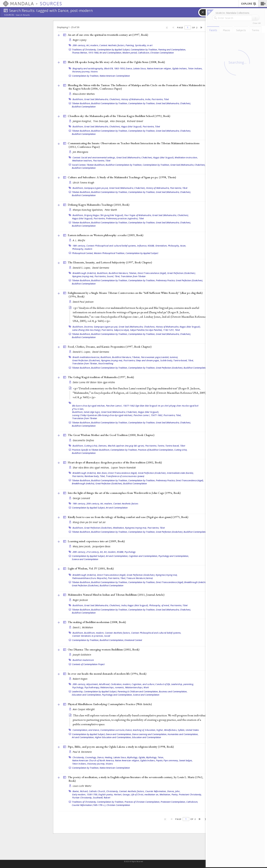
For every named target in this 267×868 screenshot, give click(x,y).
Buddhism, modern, (94, 633)
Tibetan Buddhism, (81, 103)
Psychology (130, 552)
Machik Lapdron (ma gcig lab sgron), (126, 446)
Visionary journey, (81, 71)
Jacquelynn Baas (101, 546)
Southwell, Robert (101, 798)
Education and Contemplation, (87, 695)
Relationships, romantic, (112, 687)
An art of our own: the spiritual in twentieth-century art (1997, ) (108, 35)
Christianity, (79, 757)
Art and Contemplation (117, 508)
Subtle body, (167, 360)
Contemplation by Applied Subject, (113, 50)
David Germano (101, 268)
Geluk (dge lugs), (92, 412)
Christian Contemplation (162, 53)
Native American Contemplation (115, 76)
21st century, (93, 552)
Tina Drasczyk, (101, 121)
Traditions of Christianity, (84, 50)
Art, (102, 552)
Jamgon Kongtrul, (83, 121)
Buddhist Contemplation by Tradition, (109, 103)
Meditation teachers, (82, 161)
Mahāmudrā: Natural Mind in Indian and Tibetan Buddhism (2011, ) (116, 595)
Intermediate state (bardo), (180, 473)
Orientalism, (161, 246)
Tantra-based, (180, 360)
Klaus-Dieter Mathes (84, 94)
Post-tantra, (157, 99)
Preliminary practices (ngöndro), (122, 218)
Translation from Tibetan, (85, 363)
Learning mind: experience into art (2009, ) (96, 541)
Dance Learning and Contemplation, (150, 734)
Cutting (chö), (91, 446)
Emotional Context (133, 640)
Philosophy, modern (82, 249)
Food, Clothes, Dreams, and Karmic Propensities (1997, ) (110, 347)
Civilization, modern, (121, 684)
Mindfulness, (171, 730)
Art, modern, (93, 45)
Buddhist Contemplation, (112, 640)
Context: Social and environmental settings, (94, 157)
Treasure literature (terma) (140, 578)
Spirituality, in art (144, 45)
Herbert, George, (122, 794)
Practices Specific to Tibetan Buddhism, (91, 450)
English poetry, (106, 794)
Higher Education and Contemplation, (113, 737)
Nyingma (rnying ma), (83, 276)
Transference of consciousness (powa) (125, 476)
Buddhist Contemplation (84, 107)
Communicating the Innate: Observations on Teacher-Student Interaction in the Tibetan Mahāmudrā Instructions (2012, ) (134, 145)
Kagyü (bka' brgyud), (132, 126)
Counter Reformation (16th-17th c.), (89, 805)
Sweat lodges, (186, 760)
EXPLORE (249, 4)
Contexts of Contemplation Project (88, 664)
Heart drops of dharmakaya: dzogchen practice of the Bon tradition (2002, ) (115, 462)
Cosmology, (91, 757)
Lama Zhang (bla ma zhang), (87, 330)
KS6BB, (151, 246)
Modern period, (130, 53)
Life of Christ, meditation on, (145, 794)
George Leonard (81, 498)
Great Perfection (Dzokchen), (181, 273)
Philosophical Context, (83, 253)
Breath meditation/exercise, (86, 357)
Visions (94, 71)
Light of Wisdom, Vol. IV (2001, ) (91, 568)
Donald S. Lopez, (82, 268)
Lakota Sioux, (140, 68)
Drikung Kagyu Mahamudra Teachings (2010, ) (99, 205)
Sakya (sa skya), (122, 330)
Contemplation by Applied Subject (142, 253)
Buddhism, (78, 99)
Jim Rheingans (81, 152)
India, (148, 99)
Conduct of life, (163, 684)
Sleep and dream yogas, (148, 360)
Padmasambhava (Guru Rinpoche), (90, 578)
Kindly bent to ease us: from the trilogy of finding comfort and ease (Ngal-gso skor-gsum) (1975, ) (128, 517)
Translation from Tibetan (133, 276)
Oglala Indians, (180, 68)
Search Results (23, 15)
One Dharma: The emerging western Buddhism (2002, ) (104, 649)
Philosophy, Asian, (177, 246)
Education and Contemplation (147, 737)
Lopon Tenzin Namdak (123, 468)
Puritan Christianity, (82, 798)
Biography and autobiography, (88, 68)
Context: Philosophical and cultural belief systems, (111, 246)
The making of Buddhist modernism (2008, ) (97, 622)
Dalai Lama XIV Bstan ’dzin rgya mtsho (94, 382)
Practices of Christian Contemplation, (142, 802)
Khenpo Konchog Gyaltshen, (88, 210)
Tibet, (117, 276)
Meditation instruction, (186, 157)
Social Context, (79, 165)
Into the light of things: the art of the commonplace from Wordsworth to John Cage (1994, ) (124, 493)
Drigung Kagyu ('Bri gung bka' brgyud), (104, 215)
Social (107, 636)
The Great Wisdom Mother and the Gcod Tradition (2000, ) (111, 435)
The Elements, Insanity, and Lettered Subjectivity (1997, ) (110, 262)
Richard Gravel (135, 121)
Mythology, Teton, (155, 757)
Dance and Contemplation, (119, 734)
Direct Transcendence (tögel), (152, 273)
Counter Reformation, (156, 791)
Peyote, (159, 760)
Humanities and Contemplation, (183, 734)
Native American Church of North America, (93, 760)
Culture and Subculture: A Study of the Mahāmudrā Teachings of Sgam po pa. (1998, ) (122, 177)
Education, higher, (154, 730)
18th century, (79, 246)
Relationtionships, (134, 687)
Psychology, (78, 687)
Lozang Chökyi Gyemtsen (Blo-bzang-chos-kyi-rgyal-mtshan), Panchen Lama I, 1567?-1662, (118, 415)
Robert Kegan (80, 679)
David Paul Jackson (83, 302)
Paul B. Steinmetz (82, 752)
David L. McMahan (83, 627)
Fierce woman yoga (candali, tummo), (160, 357)
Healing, (109, 757)
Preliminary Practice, (166, 280)
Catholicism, (144, 53)
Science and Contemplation (85, 559)
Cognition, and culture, (143, 684)
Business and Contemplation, (173, 691)
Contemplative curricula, (113, 730)
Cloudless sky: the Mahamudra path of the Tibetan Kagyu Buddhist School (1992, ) (119, 116)
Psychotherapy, (92, 687)
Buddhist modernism (83, 660)
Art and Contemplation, (111, 53)
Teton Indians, (195, 68)
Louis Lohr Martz (82, 786)
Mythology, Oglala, (136, 757)
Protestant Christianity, (190, 794)
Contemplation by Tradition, (144, 50)
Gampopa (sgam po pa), (96, 188)
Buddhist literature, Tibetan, (123, 273)
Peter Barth (111, 210)
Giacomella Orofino (83, 440)
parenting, (189, 684)
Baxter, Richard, (80, 791)
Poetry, (175, 794)
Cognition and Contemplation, (143, 556)
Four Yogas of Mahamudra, (138, 215)
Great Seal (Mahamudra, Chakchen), (102, 99)
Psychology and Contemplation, (174, 556)
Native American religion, (159, 68)
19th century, (79, 504)
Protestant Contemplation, (173, 802)
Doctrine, (89, 327)
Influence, (142, 246)
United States (192, 730)
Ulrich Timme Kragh (84, 183)
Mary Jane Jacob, (82, 546)
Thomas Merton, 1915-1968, (85, 53)
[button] (263, 4)
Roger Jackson (80, 600)
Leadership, (177, 684)
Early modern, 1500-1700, (85, 794)
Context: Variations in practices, (88, 636)
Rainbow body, (92, 476)
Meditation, (119, 528)
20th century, (79, 45)
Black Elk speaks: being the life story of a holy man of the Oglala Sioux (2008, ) (116, 62)
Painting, (130, 45)
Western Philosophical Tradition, (109, 253)
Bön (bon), (102, 473)
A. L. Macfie (79, 240)
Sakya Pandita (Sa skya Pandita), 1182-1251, (152, 330)
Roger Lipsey (80, 40)
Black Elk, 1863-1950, (115, 68)
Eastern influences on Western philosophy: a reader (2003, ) (105, 235)
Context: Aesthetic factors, (112, 45)
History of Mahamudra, (133, 99)
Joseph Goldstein (82, 655)
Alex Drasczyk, (118, 121)
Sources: (10, 15)
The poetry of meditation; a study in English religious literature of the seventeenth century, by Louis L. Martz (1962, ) (135, 779)
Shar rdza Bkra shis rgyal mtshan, (91, 468)
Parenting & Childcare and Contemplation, (138, 691)
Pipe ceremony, (171, 760)
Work (146, 687)
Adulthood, (105, 684)
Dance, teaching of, (135, 730)
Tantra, (161, 446)
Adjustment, (92, 684)
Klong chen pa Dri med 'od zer (89, 522)
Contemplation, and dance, (86, 730)
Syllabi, (181, 730)
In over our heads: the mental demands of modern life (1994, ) (107, 674)
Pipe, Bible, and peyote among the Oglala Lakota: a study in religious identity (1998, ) (121, 747)
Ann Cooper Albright (84, 709)
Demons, (103, 446)
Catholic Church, (97, 791)
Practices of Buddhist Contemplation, (156, 450)
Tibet (166, 99)
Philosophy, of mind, (159, 605)
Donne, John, (174, 791)
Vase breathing (106, 363)
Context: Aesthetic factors (126, 504)
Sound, (110, 276)
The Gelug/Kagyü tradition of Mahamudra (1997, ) (101, 377)
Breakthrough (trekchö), (85, 273)
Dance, (129, 68)
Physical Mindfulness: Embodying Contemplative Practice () (110, 704)
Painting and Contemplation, (172, 50)
